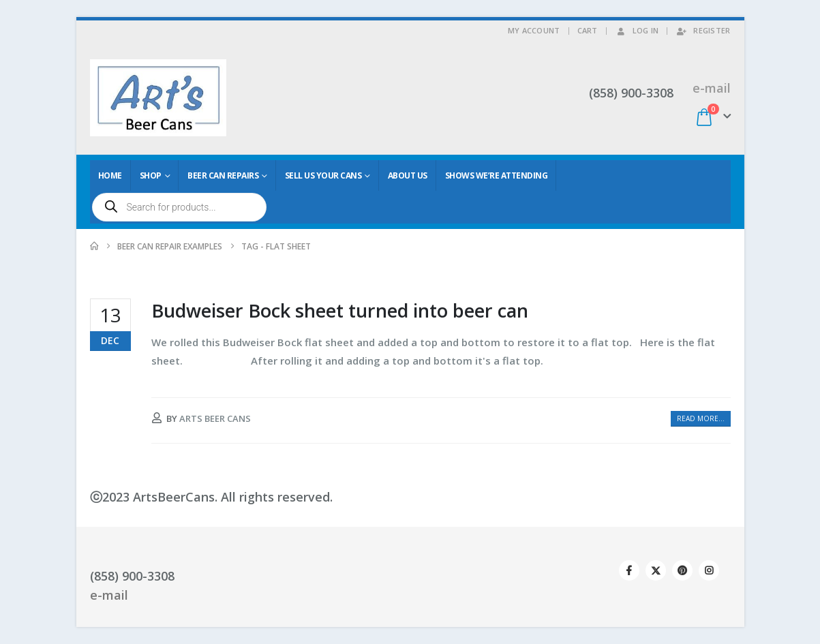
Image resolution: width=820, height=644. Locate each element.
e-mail (712, 88)
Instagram (709, 570)
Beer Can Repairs (223, 175)
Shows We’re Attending (497, 175)
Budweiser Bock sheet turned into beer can (340, 310)
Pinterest (682, 570)
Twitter (656, 570)
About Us (408, 175)
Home (110, 175)
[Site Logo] (158, 98)
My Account (534, 30)
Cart (588, 30)
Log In (637, 30)
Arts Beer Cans (215, 418)
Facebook (629, 570)
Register (703, 30)
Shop (151, 175)
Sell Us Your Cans (323, 175)
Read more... (701, 418)
